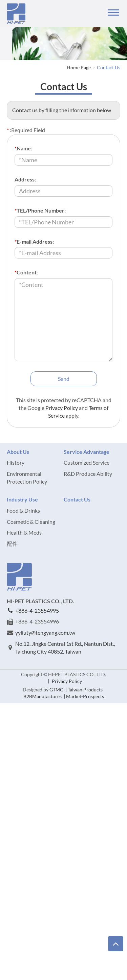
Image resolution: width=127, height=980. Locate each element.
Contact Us (109, 67)
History (16, 462)
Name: (23, 148)
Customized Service (87, 462)
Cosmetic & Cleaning (31, 522)
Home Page (79, 67)
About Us (18, 452)
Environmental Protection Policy (27, 477)
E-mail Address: (34, 241)
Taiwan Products (85, 690)
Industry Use (22, 499)
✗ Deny (9, 730)
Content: (26, 272)
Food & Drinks (23, 510)
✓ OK (81, 976)
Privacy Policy (62, 408)
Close (7, 707)
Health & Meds (24, 532)
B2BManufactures (43, 696)
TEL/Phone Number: (40, 210)
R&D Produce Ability (88, 474)
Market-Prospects (85, 696)
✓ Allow (9, 722)
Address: (25, 179)
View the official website (59, 799)
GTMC (56, 690)
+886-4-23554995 (37, 610)
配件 (12, 544)
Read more (15, 799)
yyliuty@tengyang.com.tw (45, 632)
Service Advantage (87, 452)
